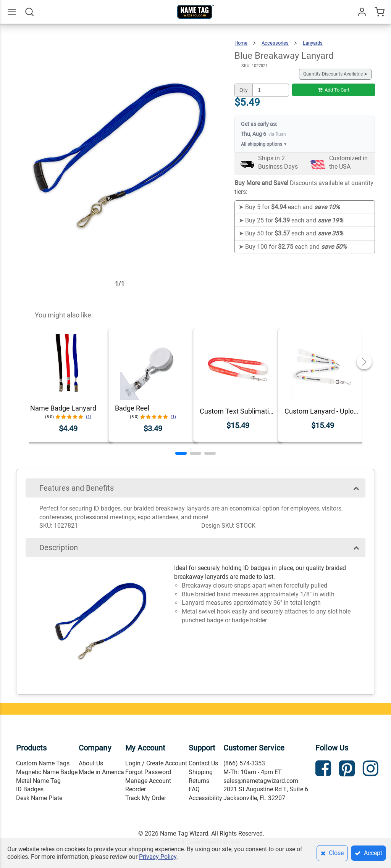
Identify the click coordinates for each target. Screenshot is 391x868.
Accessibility (205, 798)
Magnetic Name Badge (47, 772)
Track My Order (146, 798)
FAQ (194, 789)
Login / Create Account (156, 763)
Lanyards (313, 43)
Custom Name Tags (43, 763)
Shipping (201, 772)
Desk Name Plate (39, 798)
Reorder (136, 789)
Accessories (275, 43)
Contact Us (203, 763)
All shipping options (264, 144)
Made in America (101, 772)
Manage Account (148, 781)
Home (241, 43)
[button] (181, 453)
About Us (91, 763)
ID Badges (30, 789)
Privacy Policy (158, 857)
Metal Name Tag (38, 781)
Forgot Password (148, 772)
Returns (199, 781)
